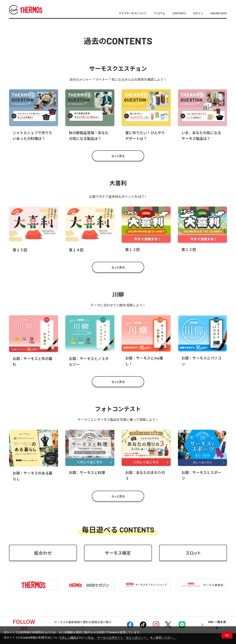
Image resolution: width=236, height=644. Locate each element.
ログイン (198, 13)
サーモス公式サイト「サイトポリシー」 (123, 638)
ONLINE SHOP (219, 13)
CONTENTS (179, 13)
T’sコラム (159, 13)
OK (227, 635)
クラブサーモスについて (133, 13)
